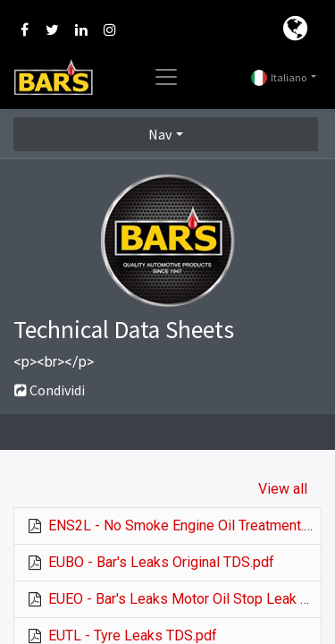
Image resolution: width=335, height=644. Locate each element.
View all (283, 489)
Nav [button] (160, 134)
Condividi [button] (50, 390)
